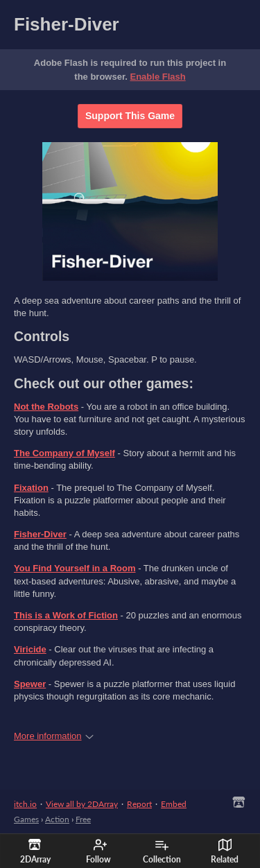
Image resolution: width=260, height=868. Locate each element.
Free (83, 819)
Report (139, 804)
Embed (174, 804)
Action (57, 819)
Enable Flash (158, 77)
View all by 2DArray (82, 804)
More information (54, 736)
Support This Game (130, 116)
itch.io (25, 804)
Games (26, 819)
